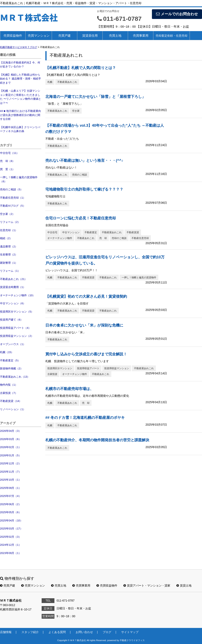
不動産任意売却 (140, 238)
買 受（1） (7, 169)
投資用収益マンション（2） (17, 336)
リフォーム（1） (10, 271)
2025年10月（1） (11, 480)
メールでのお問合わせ (177, 14)
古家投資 (52, 374)
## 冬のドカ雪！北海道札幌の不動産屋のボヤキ (85, 418)
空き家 (76, 111)
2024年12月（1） (11, 545)
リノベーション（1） (13, 409)
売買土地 (115, 36)
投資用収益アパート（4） (15, 328)
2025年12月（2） (11, 463)
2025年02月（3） (11, 537)
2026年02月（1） (11, 447)
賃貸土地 (184, 585)
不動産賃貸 (133, 232)
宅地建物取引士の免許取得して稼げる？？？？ (84, 189)
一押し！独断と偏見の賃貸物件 (139, 278)
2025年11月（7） (11, 472)
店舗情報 (6, 632)
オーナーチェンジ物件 (60, 238)
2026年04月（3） (11, 431)
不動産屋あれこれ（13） (15, 377)
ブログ (107, 632)
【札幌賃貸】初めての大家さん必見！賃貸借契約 (86, 296)
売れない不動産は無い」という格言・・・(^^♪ (84, 160)
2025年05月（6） (11, 512)
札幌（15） (7, 352)
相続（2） (6, 238)
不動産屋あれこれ (67, 82)
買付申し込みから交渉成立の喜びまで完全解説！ (86, 354)
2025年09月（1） (11, 488)
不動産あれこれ (86, 238)
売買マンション (39, 36)
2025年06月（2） (11, 504)
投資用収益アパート (88, 368)
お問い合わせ (84, 632)
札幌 (50, 82)
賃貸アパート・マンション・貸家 (147, 585)
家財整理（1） (9, 263)
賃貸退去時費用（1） (13, 287)
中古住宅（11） (9, 153)
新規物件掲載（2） (11, 368)
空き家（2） (7, 214)
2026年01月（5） (11, 455)
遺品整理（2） (9, 246)
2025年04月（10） (11, 520)
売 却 (103, 238)
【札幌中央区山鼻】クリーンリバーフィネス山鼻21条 (20, 129)
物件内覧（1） (9, 385)
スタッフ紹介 (30, 632)
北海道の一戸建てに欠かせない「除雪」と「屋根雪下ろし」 (95, 97)
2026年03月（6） (11, 439)
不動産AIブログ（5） (13, 206)
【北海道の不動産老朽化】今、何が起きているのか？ (20, 65)
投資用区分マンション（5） (17, 312)
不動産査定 (91, 232)
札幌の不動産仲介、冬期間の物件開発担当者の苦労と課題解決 (97, 440)
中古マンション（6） (13, 303)
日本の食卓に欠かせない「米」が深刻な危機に (84, 325)
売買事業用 (141, 36)
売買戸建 (65, 36)
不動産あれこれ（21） (14, 279)
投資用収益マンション (117, 368)
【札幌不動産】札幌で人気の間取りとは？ (81, 68)
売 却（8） (7, 161)
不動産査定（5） (10, 360)
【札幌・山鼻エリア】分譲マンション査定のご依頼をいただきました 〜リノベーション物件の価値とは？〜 (21, 97)
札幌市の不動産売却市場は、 (69, 389)
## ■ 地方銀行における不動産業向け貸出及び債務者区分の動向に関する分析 (21, 115)
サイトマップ (130, 632)
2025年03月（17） (11, 529)
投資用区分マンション (60, 368)
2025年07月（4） (11, 496)
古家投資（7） (9, 393)
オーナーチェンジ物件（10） (18, 295)
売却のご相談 (80, 175)
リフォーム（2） (10, 222)
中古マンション (71, 232)
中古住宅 (52, 232)
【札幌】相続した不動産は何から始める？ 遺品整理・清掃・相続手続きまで (21, 79)
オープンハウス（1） (13, 344)
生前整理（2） (9, 255)
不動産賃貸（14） (11, 401)
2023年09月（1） (11, 553)
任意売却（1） (9, 230)
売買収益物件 (13, 36)
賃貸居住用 (90, 36)
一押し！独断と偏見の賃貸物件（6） (19, 179)
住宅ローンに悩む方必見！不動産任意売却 (81, 218)
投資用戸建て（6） (11, 320)
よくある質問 (57, 632)
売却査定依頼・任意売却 (171, 36)
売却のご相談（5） (11, 189)
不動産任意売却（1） (13, 198)
